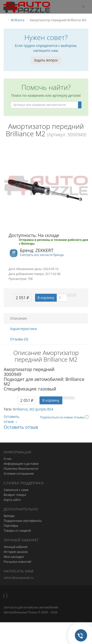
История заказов (16, 552)
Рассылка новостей (17, 562)
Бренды (9, 516)
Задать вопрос (46, 60)
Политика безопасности (21, 469)
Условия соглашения (19, 474)
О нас (8, 459)
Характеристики (24, 329)
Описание (19, 318)
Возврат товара (15, 495)
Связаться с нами (16, 490)
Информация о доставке (21, 464)
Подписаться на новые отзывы (63, 417)
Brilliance (20, 409)
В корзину (46, 298)
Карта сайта (12, 500)
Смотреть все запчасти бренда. (42, 255)
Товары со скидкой (17, 531)
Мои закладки (14, 557)
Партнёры (11, 526)
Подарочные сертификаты (23, 521)
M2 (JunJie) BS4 (41, 409)
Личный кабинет (16, 547)
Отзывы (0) (19, 339)
